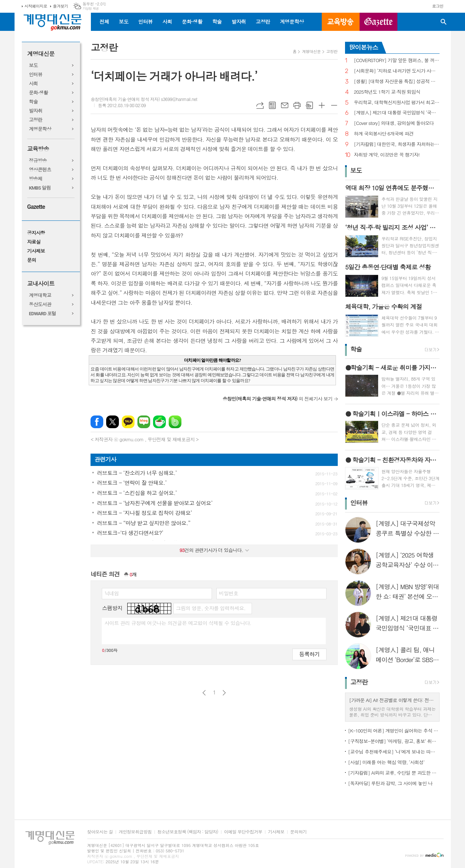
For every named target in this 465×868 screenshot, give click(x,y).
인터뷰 (145, 21)
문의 (32, 260)
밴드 (175, 422)
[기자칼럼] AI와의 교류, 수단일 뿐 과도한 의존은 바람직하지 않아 (394, 773)
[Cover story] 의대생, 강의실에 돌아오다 (394, 123)
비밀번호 (229, 593)
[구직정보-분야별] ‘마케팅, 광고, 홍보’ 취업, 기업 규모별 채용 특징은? (394, 741)
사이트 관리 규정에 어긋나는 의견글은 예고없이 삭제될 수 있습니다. (178, 623)
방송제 (36, 179)
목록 (272, 105)
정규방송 (38, 161)
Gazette (36, 207)
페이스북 (97, 422)
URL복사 (260, 105)
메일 (285, 105)
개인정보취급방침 (135, 832)
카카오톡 (128, 422)
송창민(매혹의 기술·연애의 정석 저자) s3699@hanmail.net (144, 99)
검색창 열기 (444, 22)
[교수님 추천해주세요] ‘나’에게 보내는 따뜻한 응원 (394, 752)
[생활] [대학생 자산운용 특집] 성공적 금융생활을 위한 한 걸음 (397, 82)
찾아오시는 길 (100, 832)
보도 (124, 21)
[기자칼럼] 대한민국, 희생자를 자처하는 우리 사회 (397, 144)
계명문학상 (292, 21)
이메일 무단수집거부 (243, 832)
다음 (224, 693)
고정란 (263, 21)
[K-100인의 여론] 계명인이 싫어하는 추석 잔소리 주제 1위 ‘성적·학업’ (394, 731)
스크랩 (309, 105)
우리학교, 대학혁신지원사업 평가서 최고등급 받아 (397, 103)
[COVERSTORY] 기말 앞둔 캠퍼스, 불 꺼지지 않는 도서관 (397, 60)
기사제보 (36, 251)
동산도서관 (40, 305)
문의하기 (298, 832)
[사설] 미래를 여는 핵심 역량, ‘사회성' (386, 762)
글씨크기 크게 (322, 105)
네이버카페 (159, 422)
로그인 (438, 6)
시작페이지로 (36, 6)
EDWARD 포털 (43, 314)
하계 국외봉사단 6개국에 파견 (384, 134)
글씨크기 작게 (334, 105)
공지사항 (36, 233)
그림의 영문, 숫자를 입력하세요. (211, 608)
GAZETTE (378, 22)
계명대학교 (40, 295)
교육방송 (341, 22)
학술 (217, 21)
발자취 (239, 21)
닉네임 (111, 593)
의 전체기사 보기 (277, 399)
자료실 (34, 242)
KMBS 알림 (40, 188)
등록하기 (309, 654)
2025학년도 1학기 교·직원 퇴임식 (387, 92)
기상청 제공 (91, 9)
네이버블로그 (144, 422)
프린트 (297, 105)
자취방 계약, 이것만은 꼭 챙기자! (387, 155)
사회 (167, 21)
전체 (104, 21)
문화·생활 (192, 21)
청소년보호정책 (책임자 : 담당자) (188, 832)
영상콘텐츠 (40, 170)
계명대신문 (41, 54)
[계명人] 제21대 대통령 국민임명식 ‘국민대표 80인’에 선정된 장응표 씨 (397, 113)
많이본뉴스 (364, 47)
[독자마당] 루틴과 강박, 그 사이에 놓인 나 (390, 783)
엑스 (113, 422)
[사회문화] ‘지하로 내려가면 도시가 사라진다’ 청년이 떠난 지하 (397, 71)
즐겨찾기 (61, 6)
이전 (204, 693)
